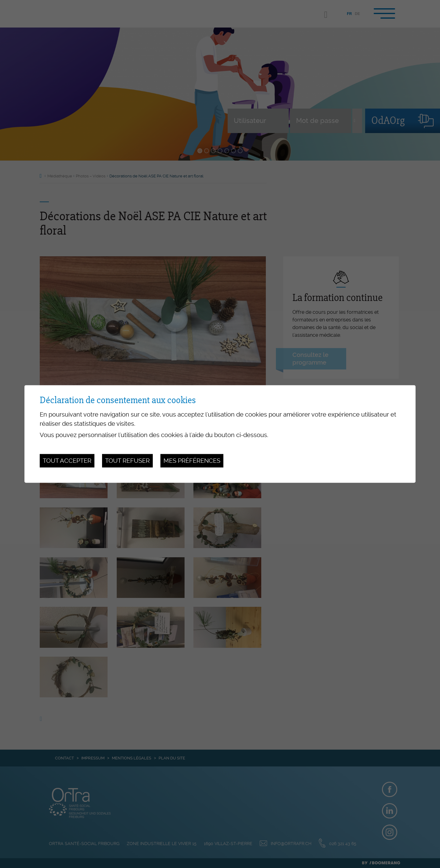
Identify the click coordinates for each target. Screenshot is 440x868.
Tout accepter (67, 461)
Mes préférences (192, 461)
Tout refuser (127, 461)
